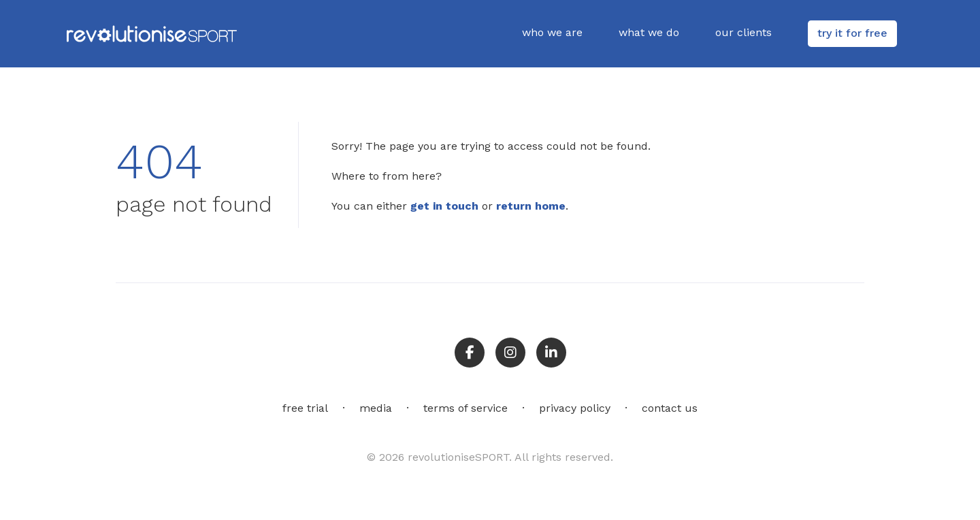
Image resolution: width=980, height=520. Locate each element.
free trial (305, 408)
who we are (552, 32)
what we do (649, 32)
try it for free (852, 33)
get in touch (444, 206)
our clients (744, 32)
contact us (670, 408)
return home (531, 206)
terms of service (465, 408)
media (376, 408)
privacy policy (575, 408)
